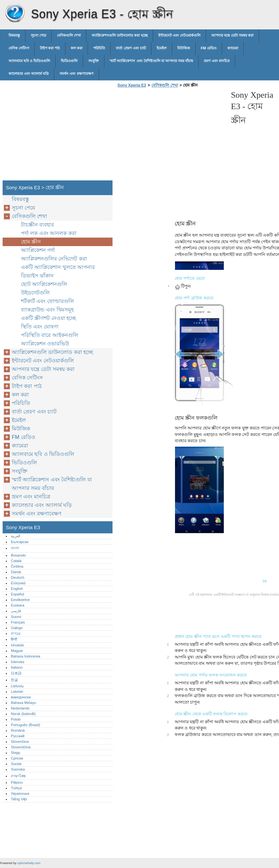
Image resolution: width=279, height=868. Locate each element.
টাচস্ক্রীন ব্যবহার (37, 225)
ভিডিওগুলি (69, 61)
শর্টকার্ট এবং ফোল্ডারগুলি (47, 301)
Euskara (17, 605)
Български (20, 542)
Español (17, 594)
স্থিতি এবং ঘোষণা (40, 327)
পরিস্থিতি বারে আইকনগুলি (50, 335)
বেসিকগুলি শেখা (69, 35)
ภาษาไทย (18, 776)
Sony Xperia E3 (15, 13)
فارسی (16, 611)
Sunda (16, 764)
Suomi (16, 617)
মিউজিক (184, 48)
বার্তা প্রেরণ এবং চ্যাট (131, 48)
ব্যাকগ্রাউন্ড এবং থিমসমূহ (47, 310)
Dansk (16, 572)
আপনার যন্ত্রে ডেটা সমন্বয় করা (232, 35)
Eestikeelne (20, 600)
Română (18, 730)
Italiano (17, 667)
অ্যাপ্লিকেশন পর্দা (38, 250)
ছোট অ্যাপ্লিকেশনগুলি (44, 284)
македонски (21, 697)
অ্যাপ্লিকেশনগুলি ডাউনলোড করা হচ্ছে (119, 35)
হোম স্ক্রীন (31, 242)
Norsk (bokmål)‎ (23, 714)
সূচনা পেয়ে (38, 35)
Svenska (18, 769)
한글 (14, 680)
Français (18, 622)
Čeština (17, 566)
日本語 (16, 673)
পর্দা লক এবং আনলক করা (49, 233)
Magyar (17, 651)
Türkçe (16, 788)
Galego (17, 628)
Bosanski (18, 555)
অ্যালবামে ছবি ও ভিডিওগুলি (29, 61)
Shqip (16, 753)
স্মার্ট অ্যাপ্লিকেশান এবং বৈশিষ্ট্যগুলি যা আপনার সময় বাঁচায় (151, 61)
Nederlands (20, 708)
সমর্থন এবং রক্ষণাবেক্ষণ (76, 74)
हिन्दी (14, 639)
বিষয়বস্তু (14, 35)
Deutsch (17, 577)
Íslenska (17, 662)
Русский (18, 736)
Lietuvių (17, 686)
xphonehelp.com (29, 863)
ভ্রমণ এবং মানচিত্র (217, 61)
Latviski (17, 692)
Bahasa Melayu (23, 703)
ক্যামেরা (233, 48)
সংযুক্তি (94, 61)
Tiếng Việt (19, 799)
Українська (20, 793)
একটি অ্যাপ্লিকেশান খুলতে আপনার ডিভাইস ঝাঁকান (58, 271)
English (17, 589)
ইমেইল (162, 48)
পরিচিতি (99, 48)
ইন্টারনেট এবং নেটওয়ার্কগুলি (179, 35)
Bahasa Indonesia (26, 656)
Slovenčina (20, 742)
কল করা (77, 48)
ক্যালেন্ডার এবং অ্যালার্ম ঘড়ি (29, 74)
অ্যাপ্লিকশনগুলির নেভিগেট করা (54, 259)
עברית (16, 633)
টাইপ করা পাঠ (50, 48)
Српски (17, 758)
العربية (16, 536)
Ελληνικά (18, 583)
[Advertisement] (171, 136)
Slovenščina (21, 747)
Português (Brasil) (26, 725)
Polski (16, 719)
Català (16, 561)
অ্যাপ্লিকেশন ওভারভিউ (45, 344)
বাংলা (15, 548)
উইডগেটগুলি (35, 293)
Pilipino (17, 782)
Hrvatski (17, 645)
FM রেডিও (209, 48)
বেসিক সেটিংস (19, 48)
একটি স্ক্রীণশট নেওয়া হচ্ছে (48, 318)
